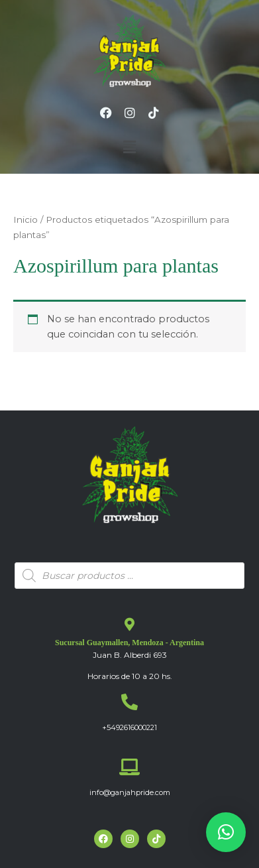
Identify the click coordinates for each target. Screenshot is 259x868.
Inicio (26, 219)
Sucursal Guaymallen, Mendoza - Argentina (129, 643)
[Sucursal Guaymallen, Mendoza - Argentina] (130, 625)
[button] (129, 147)
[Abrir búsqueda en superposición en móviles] (129, 576)
